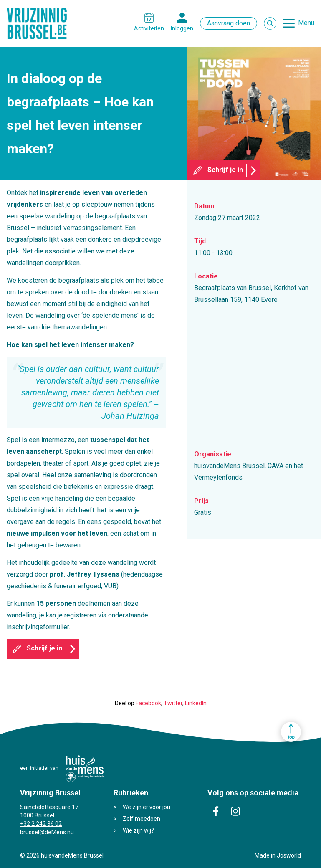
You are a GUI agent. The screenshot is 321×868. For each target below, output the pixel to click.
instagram (235, 811)
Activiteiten (149, 28)
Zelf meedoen (142, 819)
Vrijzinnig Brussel (40, 23)
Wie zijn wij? (138, 830)
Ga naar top (291, 732)
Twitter (173, 703)
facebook (216, 811)
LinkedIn (196, 703)
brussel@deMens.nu (47, 832)
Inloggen (182, 28)
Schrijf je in (225, 170)
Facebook (148, 703)
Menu (306, 23)
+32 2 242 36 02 (41, 824)
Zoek (270, 23)
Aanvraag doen (229, 23)
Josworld (289, 855)
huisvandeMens (85, 769)
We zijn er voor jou (147, 807)
